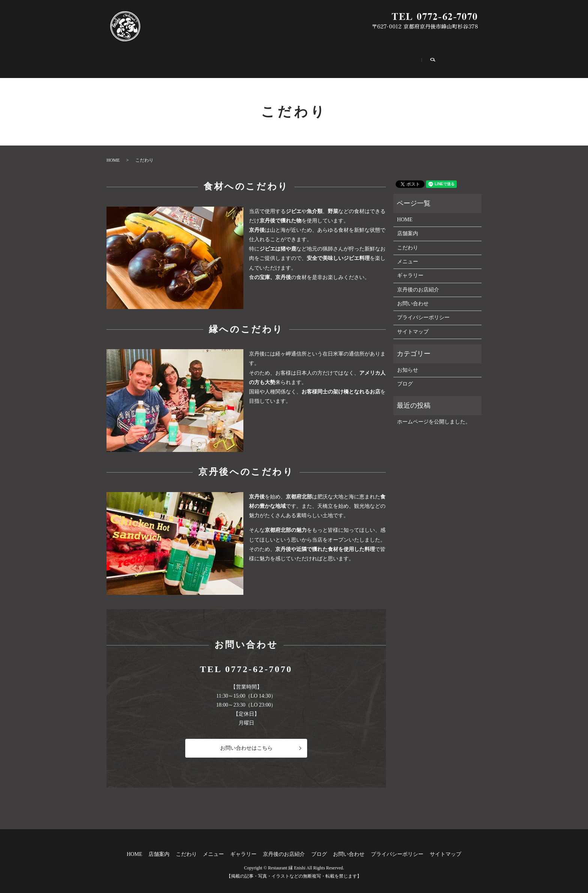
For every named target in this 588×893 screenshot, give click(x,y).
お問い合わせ (431, 59)
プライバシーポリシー (423, 310)
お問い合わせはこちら (246, 741)
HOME (127, 59)
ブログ (388, 59)
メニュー (247, 59)
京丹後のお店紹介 (341, 59)
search (473, 59)
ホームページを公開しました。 (434, 414)
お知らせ (408, 362)
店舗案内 (166, 59)
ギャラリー (289, 59)
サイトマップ (413, 324)
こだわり (206, 59)
